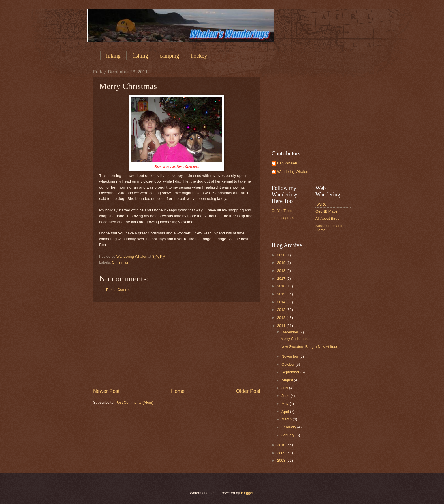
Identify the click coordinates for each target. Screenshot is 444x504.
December (290, 332)
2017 (282, 279)
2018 (282, 271)
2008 (282, 460)
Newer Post (106, 391)
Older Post (248, 391)
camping (169, 56)
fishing (140, 56)
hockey (199, 56)
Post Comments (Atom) (135, 402)
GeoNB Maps (326, 211)
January (288, 435)
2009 (282, 453)
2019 (282, 263)
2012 (282, 318)
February (289, 427)
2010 (282, 445)
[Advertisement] (177, 345)
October (288, 364)
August (288, 380)
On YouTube (282, 211)
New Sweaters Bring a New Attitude (309, 347)
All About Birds (327, 218)
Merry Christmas (294, 339)
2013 (282, 310)
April (286, 411)
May (285, 404)
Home (178, 391)
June (286, 396)
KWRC (321, 204)
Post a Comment (120, 290)
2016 (282, 286)
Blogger (247, 493)
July (285, 388)
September (291, 372)
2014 (282, 302)
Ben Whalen (287, 163)
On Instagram (283, 218)
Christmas (120, 262)
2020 (282, 255)
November (290, 356)
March (287, 419)
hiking (113, 56)
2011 (282, 326)
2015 (282, 294)
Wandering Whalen (293, 172)
